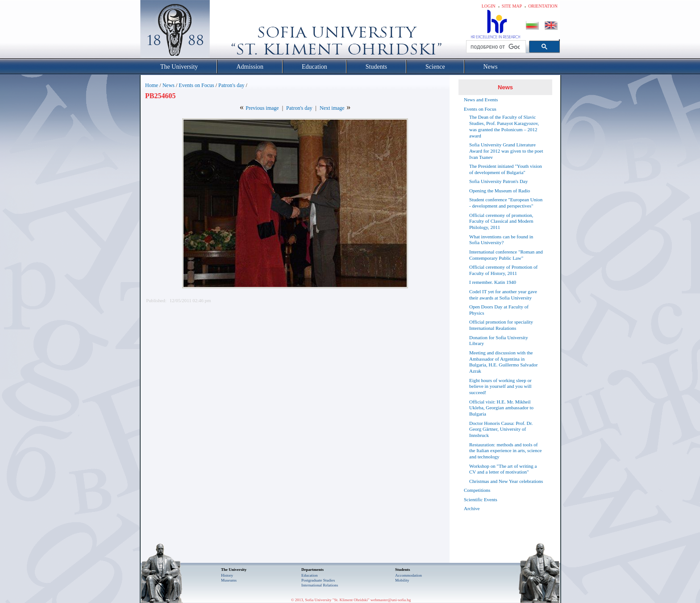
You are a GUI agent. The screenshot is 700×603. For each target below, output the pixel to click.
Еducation (310, 575)
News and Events (481, 100)
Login (489, 6)
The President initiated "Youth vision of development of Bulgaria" (506, 169)
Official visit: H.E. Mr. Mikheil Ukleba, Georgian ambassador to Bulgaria (501, 408)
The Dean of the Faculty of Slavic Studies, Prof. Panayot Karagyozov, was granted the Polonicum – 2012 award (504, 126)
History (227, 575)
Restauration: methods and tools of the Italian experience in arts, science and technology (505, 451)
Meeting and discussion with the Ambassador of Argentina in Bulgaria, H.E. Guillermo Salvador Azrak (503, 362)
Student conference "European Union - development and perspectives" (506, 203)
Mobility (402, 580)
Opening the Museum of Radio (500, 191)
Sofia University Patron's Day (498, 181)
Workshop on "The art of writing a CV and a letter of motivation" (503, 469)
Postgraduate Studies (318, 580)
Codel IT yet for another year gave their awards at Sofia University (503, 295)
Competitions (477, 490)
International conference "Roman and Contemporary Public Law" (506, 255)
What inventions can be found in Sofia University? (501, 240)
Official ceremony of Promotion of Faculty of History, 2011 (503, 270)
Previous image (262, 108)
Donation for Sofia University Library (499, 341)
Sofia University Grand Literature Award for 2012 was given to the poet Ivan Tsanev (506, 151)
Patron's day (231, 85)
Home (152, 85)
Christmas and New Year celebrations (506, 481)
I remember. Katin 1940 (493, 282)
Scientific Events (481, 499)
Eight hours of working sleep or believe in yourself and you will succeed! (500, 387)
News (169, 85)
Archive (472, 508)
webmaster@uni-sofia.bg (391, 600)
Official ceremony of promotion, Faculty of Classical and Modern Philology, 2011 (501, 221)
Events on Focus (196, 85)
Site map (512, 6)
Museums (229, 580)
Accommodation (408, 575)
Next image (332, 108)
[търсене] (495, 47)
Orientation (543, 6)
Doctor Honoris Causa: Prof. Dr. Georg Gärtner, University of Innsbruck (501, 429)
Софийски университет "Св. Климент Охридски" (225, 31)
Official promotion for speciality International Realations (501, 325)
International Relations (320, 585)
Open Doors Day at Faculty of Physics (499, 310)
